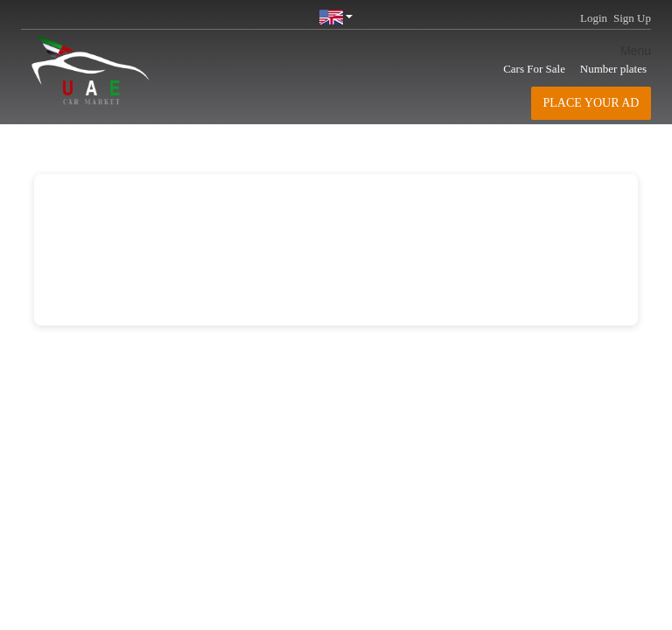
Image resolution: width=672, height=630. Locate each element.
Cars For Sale (534, 69)
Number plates (613, 69)
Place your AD (591, 103)
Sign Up (632, 18)
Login (594, 18)
